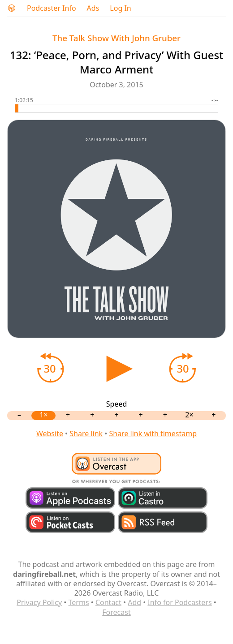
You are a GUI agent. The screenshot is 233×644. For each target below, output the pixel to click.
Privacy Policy (39, 602)
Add (134, 602)
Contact (108, 602)
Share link (86, 434)
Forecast (116, 612)
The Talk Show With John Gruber (116, 38)
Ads (93, 8)
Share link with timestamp (153, 434)
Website (50, 434)
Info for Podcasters (179, 602)
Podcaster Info (52, 8)
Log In (120, 8)
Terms (79, 602)
